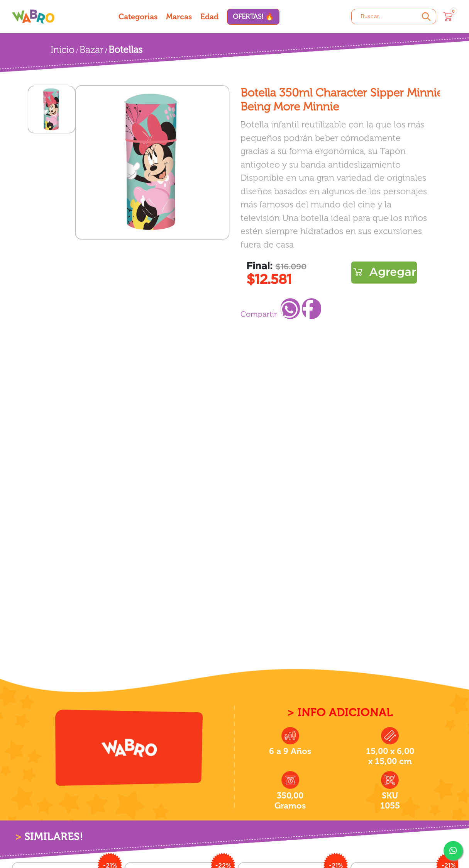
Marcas (179, 17)
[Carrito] (448, 17)
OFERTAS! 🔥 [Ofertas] (253, 17)
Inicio (63, 50)
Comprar (384, 273)
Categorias (138, 17)
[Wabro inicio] (33, 16)
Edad (209, 17)
